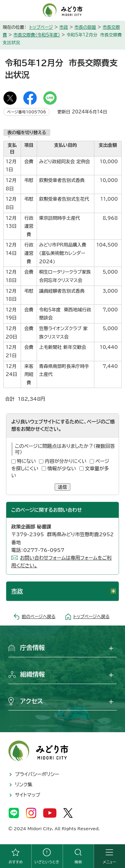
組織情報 (32, 674)
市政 (64, 27)
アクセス (31, 701)
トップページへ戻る (91, 617)
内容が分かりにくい (65, 461)
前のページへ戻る (38, 617)
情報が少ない (62, 468)
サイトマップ (28, 795)
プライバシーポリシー (37, 774)
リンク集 (24, 785)
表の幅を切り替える (27, 132)
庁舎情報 (32, 648)
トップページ (41, 27)
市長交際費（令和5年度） (36, 35)
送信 (62, 487)
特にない (26, 461)
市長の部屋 (85, 27)
